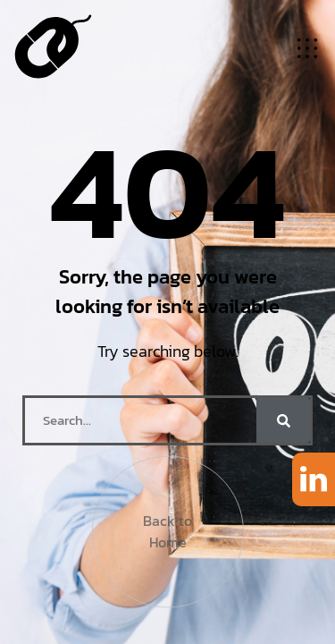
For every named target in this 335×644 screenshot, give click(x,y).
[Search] (283, 420)
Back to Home (167, 527)
